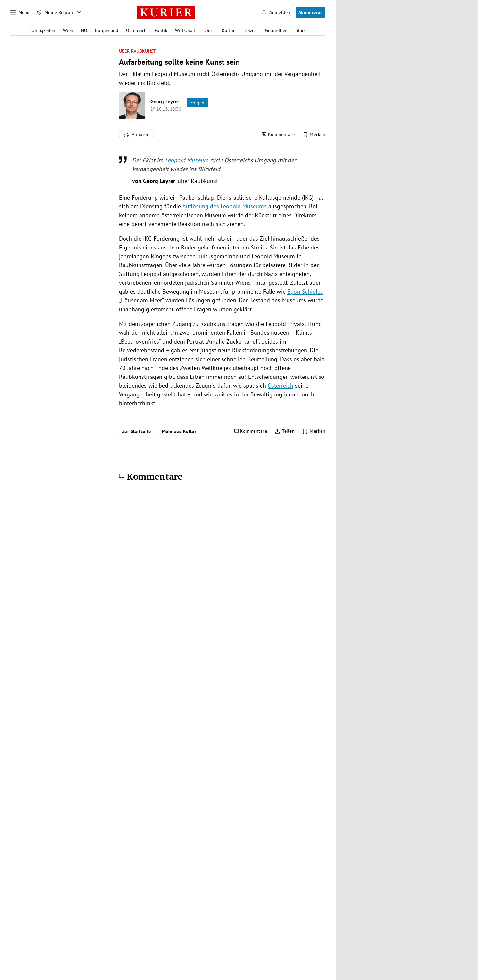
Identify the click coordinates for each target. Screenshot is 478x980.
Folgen (197, 103)
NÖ (84, 30)
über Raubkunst (137, 51)
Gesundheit (276, 30)
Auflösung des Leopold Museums (224, 206)
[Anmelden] (276, 13)
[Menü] (20, 12)
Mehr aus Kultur (179, 431)
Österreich (136, 30)
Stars (301, 30)
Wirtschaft (185, 30)
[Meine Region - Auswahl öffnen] (79, 12)
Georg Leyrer (165, 101)
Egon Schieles (305, 291)
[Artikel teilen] (285, 431)
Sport (209, 30)
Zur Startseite (136, 431)
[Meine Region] (55, 12)
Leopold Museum (187, 160)
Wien (68, 30)
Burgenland (107, 30)
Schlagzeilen (43, 30)
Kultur (228, 30)
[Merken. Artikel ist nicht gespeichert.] (314, 135)
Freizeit (250, 30)
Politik (161, 30)
